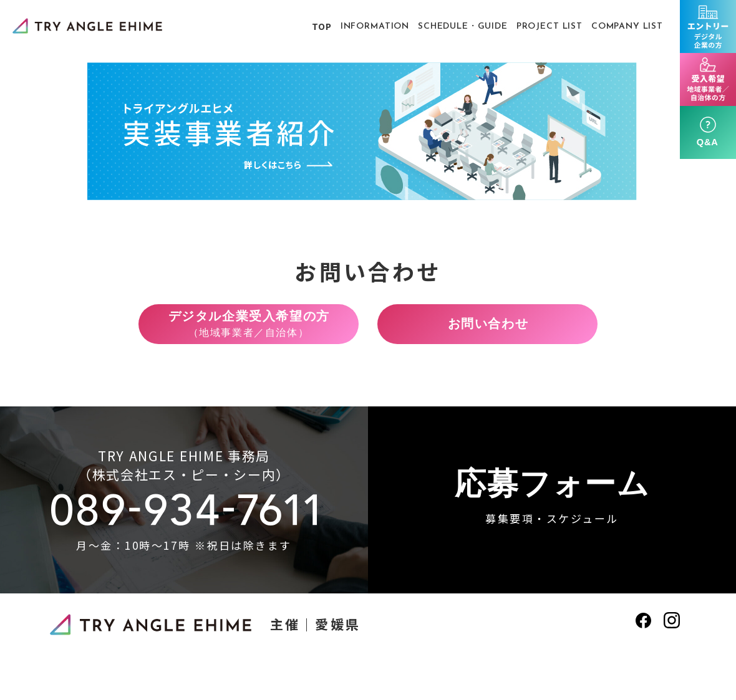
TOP (322, 26)
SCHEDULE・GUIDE (463, 26)
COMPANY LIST (627, 26)
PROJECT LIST (550, 26)
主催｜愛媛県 (315, 631)
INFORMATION (375, 26)
